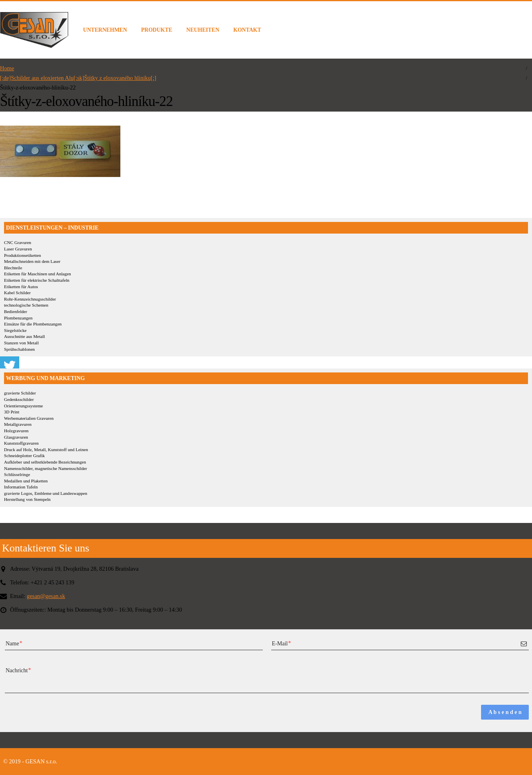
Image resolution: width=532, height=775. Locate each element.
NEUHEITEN (203, 30)
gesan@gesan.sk (46, 596)
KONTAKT (247, 30)
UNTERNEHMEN (105, 30)
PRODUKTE (157, 30)
